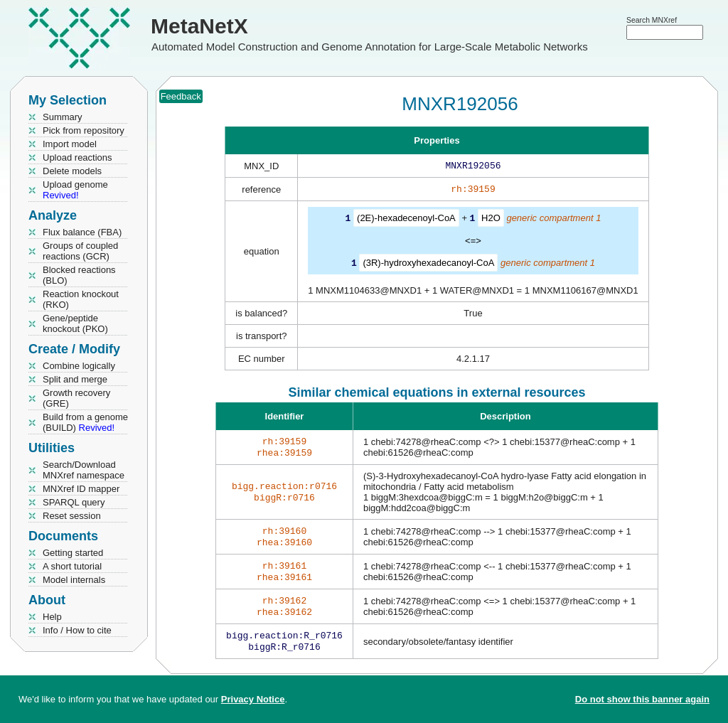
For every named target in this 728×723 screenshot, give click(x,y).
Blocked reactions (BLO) (79, 275)
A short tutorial (72, 566)
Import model (70, 144)
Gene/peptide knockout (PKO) (75, 323)
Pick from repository (84, 130)
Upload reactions (77, 157)
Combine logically (79, 366)
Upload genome (75, 190)
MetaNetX (199, 26)
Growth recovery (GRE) (76, 398)
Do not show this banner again (642, 699)
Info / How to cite (77, 630)
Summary (63, 117)
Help (52, 617)
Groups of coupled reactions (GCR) (80, 251)
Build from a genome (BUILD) (85, 422)
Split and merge (75, 379)
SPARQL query (74, 502)
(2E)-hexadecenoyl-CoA (406, 221)
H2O (491, 221)
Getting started (73, 553)
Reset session (72, 516)
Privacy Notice (253, 699)
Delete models (72, 171)
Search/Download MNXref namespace (84, 470)
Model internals (74, 580)
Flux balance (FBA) (82, 232)
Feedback (181, 96)
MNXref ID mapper (81, 489)
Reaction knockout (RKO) (81, 299)
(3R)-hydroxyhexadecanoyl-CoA (428, 265)
